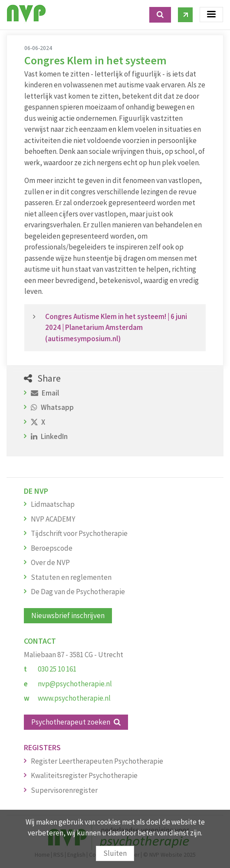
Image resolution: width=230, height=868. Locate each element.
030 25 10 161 (57, 669)
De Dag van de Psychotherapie (78, 592)
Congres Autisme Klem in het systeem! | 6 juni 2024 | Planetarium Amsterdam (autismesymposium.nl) (116, 328)
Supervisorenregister (64, 790)
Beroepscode (52, 548)
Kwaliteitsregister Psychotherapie (84, 775)
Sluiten (115, 853)
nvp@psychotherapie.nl (75, 684)
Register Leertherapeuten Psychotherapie (97, 761)
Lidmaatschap (53, 504)
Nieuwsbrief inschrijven (68, 615)
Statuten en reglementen (71, 577)
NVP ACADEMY (53, 519)
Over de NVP (50, 562)
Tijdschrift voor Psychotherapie (79, 533)
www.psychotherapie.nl (74, 698)
